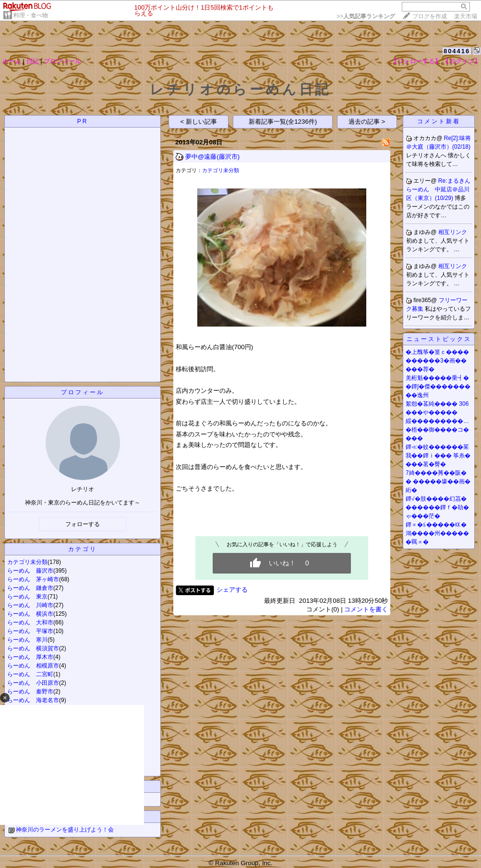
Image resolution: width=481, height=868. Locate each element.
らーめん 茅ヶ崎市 (33, 579)
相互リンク (453, 232)
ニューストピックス (439, 339)
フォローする (83, 524)
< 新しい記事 (199, 122)
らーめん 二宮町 (30, 674)
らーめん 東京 (27, 597)
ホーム (12, 61)
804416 (457, 51)
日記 (33, 61)
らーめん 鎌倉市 (30, 588)
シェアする (232, 590)
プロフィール (62, 61)
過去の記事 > (367, 122)
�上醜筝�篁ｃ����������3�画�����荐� (437, 361)
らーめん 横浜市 (30, 614)
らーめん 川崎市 (30, 605)
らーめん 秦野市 (30, 692)
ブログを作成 (430, 16)
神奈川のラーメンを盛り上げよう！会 (65, 830)
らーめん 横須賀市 (33, 648)
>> (366, 16)
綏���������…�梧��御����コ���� (437, 430)
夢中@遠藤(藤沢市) (212, 157)
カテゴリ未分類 (27, 562)
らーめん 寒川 (27, 640)
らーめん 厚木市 (30, 657)
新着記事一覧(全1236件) (283, 122)
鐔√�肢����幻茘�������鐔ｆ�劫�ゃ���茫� (437, 507)
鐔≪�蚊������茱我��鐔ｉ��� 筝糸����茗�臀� (438, 456)
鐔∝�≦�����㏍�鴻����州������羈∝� (437, 533)
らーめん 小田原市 (33, 683)
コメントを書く (366, 609)
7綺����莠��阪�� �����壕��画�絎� (438, 481)
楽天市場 (466, 16)
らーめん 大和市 (30, 622)
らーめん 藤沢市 (30, 571)
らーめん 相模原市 (33, 666)
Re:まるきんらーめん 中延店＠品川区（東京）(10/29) (438, 189)
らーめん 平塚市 (30, 631)
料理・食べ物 (31, 15)
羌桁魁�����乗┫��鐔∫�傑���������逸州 (438, 387)
